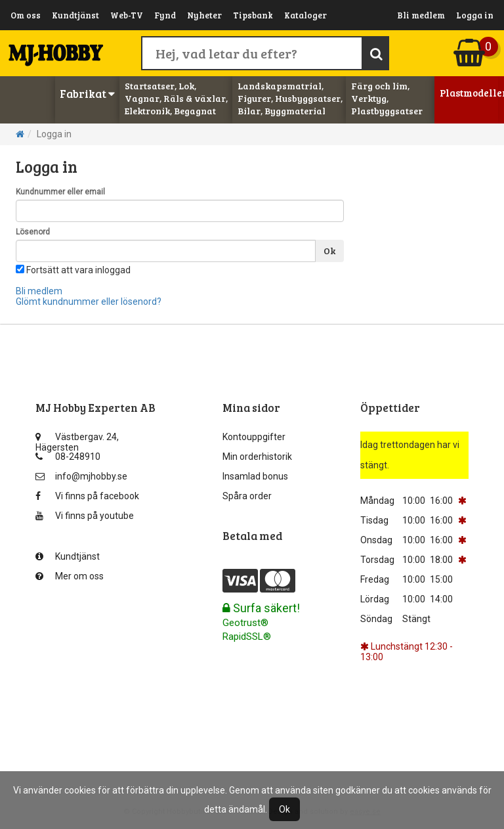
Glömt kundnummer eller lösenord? (89, 302)
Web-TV (127, 15)
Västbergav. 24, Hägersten (77, 440)
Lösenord (33, 232)
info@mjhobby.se (81, 476)
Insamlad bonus (255, 476)
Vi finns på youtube (85, 516)
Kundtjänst (75, 15)
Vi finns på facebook (87, 496)
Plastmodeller (469, 93)
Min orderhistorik (257, 457)
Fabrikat (87, 94)
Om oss (26, 15)
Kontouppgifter (254, 437)
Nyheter (204, 15)
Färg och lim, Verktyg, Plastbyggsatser (387, 98)
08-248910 (68, 457)
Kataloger (305, 15)
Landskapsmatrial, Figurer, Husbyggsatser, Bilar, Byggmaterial (290, 98)
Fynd (165, 15)
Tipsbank (253, 15)
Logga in (475, 15)
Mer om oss (70, 576)
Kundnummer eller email (60, 192)
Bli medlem (421, 15)
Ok (329, 251)
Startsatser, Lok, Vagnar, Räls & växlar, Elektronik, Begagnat (176, 98)
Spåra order (247, 496)
